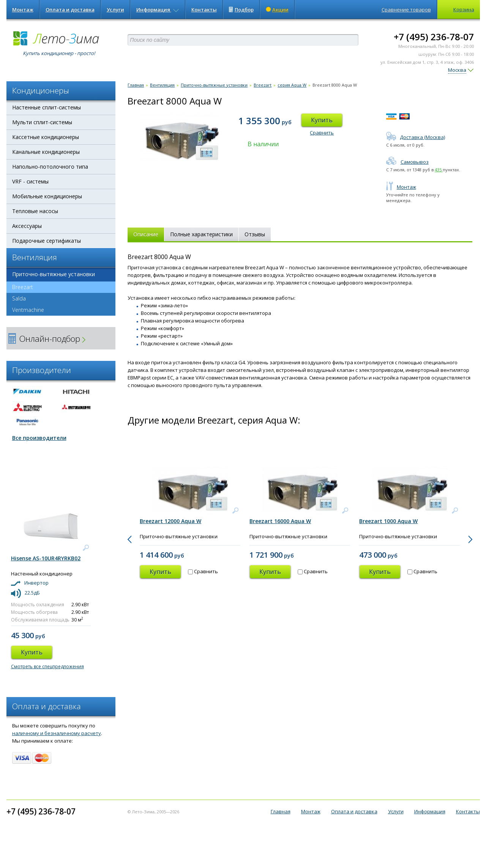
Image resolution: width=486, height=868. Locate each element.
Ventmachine (28, 310)
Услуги (115, 9)
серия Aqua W (292, 85)
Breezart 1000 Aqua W (388, 521)
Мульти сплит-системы (42, 122)
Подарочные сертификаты (47, 241)
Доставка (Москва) (416, 137)
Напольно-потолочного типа (50, 167)
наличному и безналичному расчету (57, 733)
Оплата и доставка (70, 9)
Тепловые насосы (35, 211)
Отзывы (255, 234)
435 (439, 170)
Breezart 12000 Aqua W (170, 521)
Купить (322, 120)
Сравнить (322, 133)
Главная (136, 85)
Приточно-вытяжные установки (54, 274)
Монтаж (23, 9)
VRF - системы (30, 181)
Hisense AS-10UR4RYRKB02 (46, 558)
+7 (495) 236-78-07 (434, 37)
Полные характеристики (201, 234)
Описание (146, 234)
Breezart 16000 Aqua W (280, 521)
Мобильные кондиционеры (47, 196)
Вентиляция (162, 85)
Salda (19, 298)
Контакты (204, 9)
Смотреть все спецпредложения (47, 666)
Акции (277, 9)
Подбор (241, 9)
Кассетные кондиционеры (46, 137)
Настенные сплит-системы (47, 107)
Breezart (20, 287)
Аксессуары (27, 226)
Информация (158, 9)
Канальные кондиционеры (46, 152)
